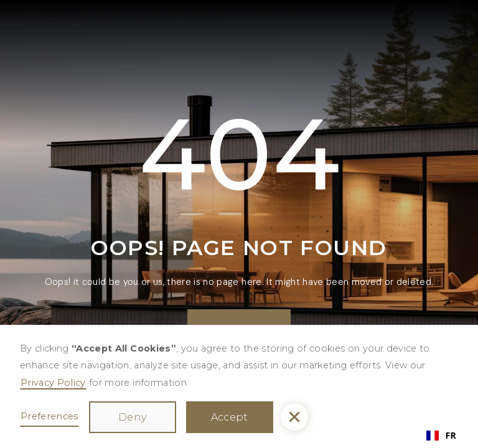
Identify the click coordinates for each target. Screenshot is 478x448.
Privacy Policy (53, 383)
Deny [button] (132, 417)
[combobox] (441, 436)
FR (441, 435)
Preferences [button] (49, 416)
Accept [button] (230, 417)
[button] (294, 417)
